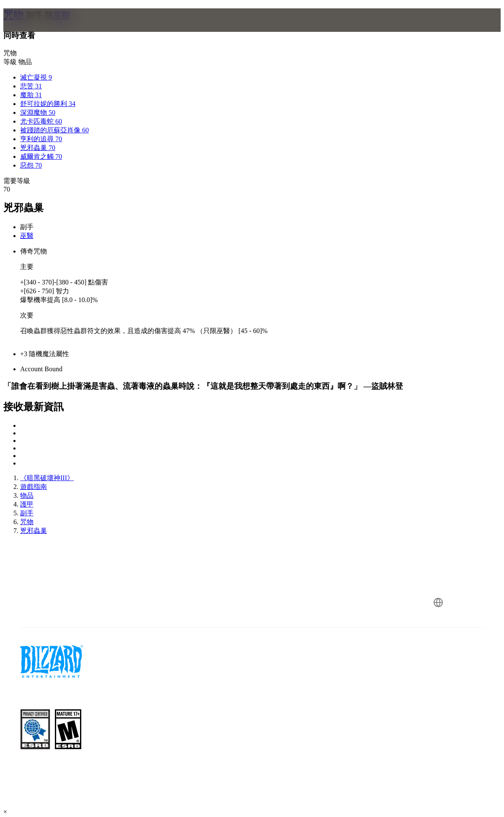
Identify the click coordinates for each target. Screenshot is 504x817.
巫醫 (27, 236)
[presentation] (36, 30)
